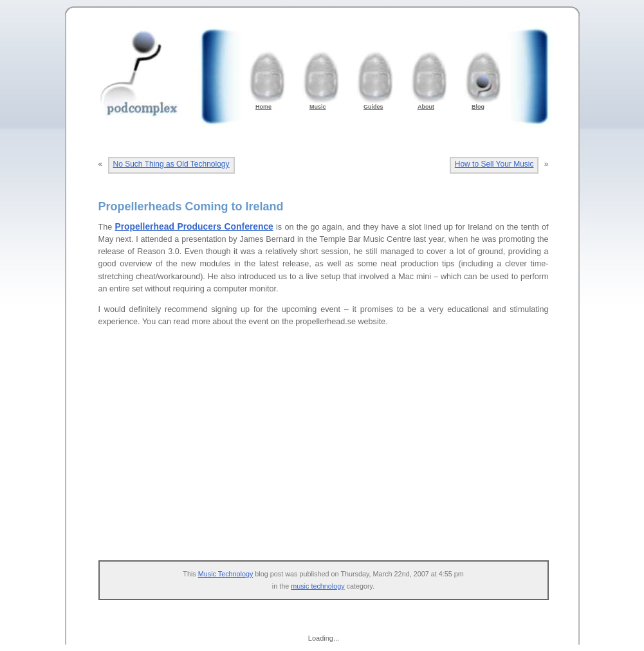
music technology (317, 586)
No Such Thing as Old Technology (171, 164)
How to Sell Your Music (494, 164)
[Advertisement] (330, 451)
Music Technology (226, 574)
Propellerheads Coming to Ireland (191, 206)
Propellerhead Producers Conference (194, 226)
